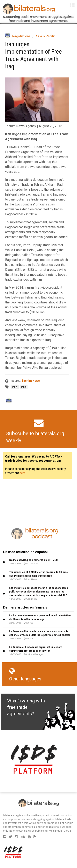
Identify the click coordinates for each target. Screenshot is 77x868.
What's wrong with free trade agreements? (26, 707)
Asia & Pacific (45, 36)
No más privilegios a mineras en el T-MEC (33, 560)
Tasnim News (31, 381)
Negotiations (21, 36)
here (22, 473)
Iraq (24, 387)
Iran (15, 387)
